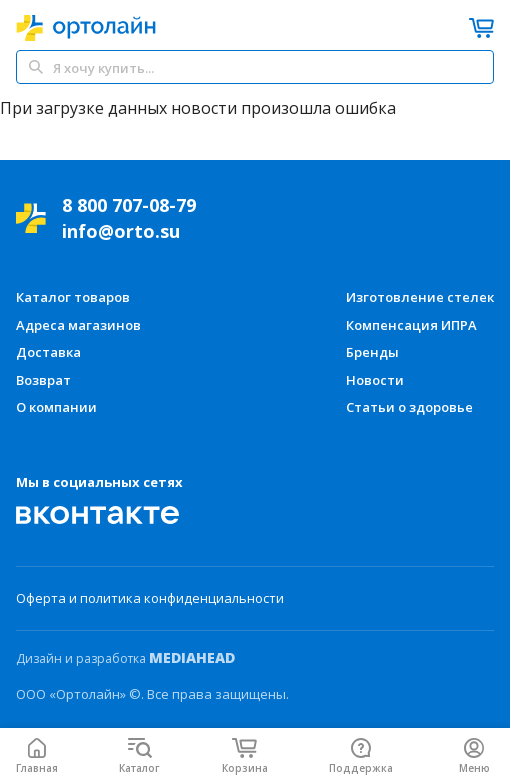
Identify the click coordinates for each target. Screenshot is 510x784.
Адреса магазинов (78, 325)
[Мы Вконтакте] (98, 515)
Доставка (48, 352)
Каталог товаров (73, 297)
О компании (56, 407)
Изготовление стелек (420, 297)
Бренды (372, 352)
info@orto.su (121, 231)
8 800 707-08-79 (129, 205)
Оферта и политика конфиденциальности (150, 598)
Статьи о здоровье (409, 407)
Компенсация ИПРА (411, 325)
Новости (375, 380)
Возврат (43, 380)
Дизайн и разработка (125, 658)
